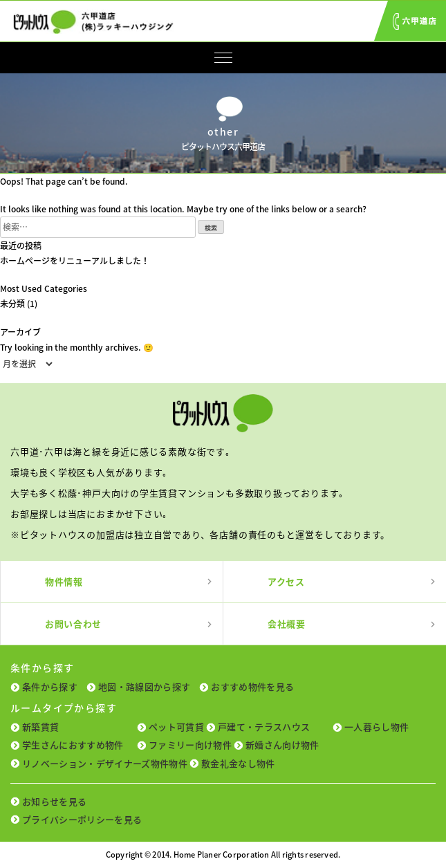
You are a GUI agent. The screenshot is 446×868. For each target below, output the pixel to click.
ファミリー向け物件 (190, 745)
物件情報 (64, 581)
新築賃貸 (40, 727)
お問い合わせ (73, 624)
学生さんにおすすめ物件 (73, 745)
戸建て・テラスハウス (264, 727)
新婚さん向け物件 (282, 745)
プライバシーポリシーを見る (82, 819)
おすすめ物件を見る (252, 686)
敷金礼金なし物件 (238, 763)
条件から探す (50, 686)
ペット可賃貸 (176, 727)
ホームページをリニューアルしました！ (75, 261)
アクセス (286, 581)
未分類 (12, 304)
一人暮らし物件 (377, 727)
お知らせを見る (54, 801)
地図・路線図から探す (144, 686)
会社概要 (287, 624)
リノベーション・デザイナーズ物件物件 (105, 763)
